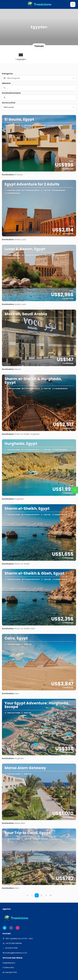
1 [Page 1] (37, 895)
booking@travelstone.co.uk (16, 953)
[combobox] (39, 98)
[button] (39, 107)
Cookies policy (8, 968)
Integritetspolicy (9, 963)
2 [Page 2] (41, 895)
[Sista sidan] (51, 895)
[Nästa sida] (46, 895)
